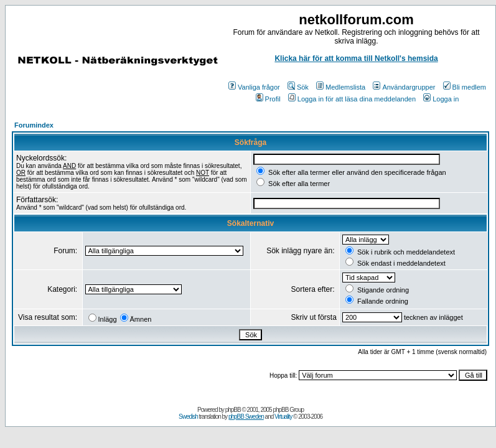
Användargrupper (404, 87)
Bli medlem (465, 87)
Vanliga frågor (254, 87)
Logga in (441, 99)
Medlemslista (341, 87)
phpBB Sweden (246, 417)
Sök (298, 87)
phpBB (233, 410)
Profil (268, 99)
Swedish (188, 417)
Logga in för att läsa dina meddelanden (352, 99)
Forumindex (34, 125)
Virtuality (283, 417)
